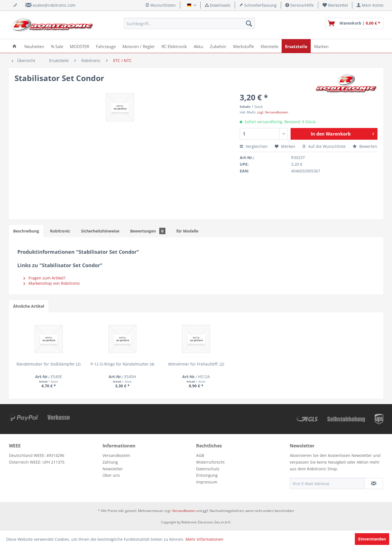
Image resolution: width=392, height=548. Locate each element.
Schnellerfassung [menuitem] (258, 5)
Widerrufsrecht (210, 462)
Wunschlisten (161, 5)
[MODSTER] (79, 46)
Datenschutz (208, 469)
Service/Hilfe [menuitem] (300, 5)
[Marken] (321, 46)
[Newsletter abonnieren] (374, 483)
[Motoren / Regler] (139, 46)
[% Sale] (57, 46)
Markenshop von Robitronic (52, 283)
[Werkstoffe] (243, 46)
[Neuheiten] (34, 46)
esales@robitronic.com (54, 5)
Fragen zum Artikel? (44, 278)
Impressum (207, 482)
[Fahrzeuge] (106, 46)
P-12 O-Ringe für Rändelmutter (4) (122, 364)
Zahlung (110, 462)
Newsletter (113, 469)
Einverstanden (372, 539)
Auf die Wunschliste (324, 146)
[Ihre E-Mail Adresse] (327, 483)
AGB (200, 455)
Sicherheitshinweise (100, 231)
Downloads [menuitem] (218, 5)
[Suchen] (249, 23)
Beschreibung (26, 231)
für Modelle (187, 231)
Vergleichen (254, 146)
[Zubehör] (218, 46)
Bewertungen (148, 231)
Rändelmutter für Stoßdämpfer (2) (48, 364)
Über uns (111, 475)
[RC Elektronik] (174, 46)
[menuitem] (335, 5)
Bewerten (365, 146)
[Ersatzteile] (296, 46)
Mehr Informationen (205, 539)
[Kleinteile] (269, 46)
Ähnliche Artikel (29, 306)
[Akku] (198, 46)
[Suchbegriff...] (189, 23)
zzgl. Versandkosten (273, 112)
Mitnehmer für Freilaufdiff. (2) (196, 364)
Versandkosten (116, 455)
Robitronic (60, 231)
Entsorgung (207, 475)
